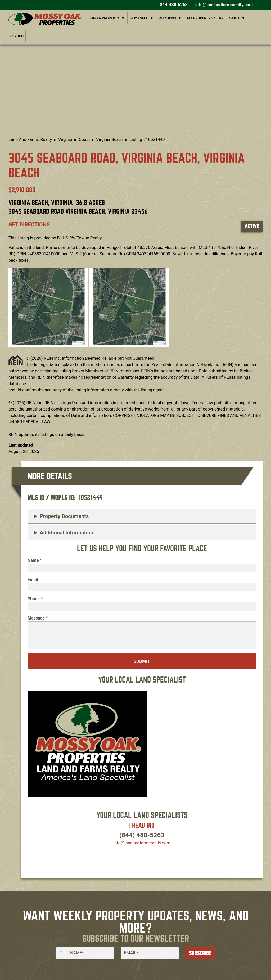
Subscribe (200, 953)
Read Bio (143, 825)
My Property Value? (205, 18)
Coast (84, 139)
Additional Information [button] (66, 533)
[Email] (150, 953)
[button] (48, 307)
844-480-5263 (173, 5)
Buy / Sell (139, 18)
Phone (34, 599)
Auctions (168, 18)
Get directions (29, 225)
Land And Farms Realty (30, 139)
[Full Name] (85, 953)
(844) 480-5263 (142, 835)
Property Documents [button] (64, 516)
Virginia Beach (110, 139)
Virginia (65, 139)
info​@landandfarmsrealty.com (142, 843)
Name (33, 560)
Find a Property (105, 18)
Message (36, 618)
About (234, 18)
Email (33, 580)
